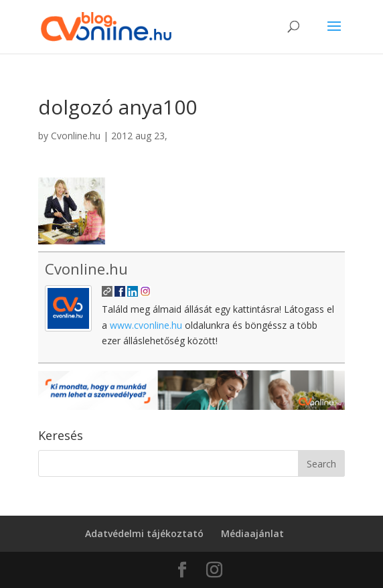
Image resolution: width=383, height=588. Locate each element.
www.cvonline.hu (146, 325)
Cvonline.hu (76, 136)
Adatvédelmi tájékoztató (144, 533)
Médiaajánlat (252, 533)
